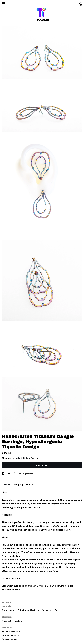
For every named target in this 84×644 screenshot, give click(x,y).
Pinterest (7, 621)
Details (6, 484)
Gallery (58, 610)
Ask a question (26, 474)
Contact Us (47, 610)
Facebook (18, 621)
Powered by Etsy (10, 639)
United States (22, 458)
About (13, 610)
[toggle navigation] (4, 4)
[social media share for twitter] (9, 474)
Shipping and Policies (29, 610)
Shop (4, 610)
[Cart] (81, 5)
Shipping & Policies (24, 484)
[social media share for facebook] (3, 474)
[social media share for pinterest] (15, 474)
